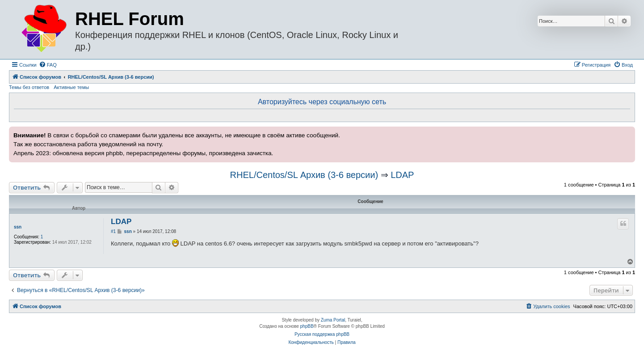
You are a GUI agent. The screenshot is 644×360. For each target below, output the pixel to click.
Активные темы (71, 87)
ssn (18, 227)
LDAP (402, 175)
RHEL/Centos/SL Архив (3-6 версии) (304, 175)
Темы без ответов (29, 87)
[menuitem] (48, 65)
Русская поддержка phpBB (322, 334)
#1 (113, 231)
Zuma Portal (333, 320)
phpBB (307, 326)
